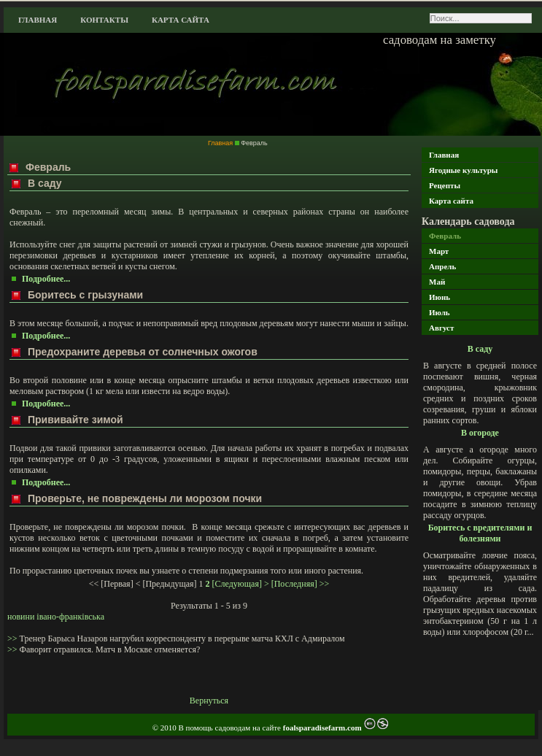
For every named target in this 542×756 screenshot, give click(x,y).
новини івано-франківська (56, 617)
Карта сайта (181, 20)
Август (441, 328)
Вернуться (209, 701)
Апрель (442, 266)
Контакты (104, 20)
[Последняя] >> (301, 584)
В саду (480, 349)
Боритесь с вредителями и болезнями (480, 533)
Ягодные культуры (463, 170)
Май (437, 282)
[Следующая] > (241, 584)
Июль (440, 312)
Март (439, 251)
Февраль (445, 236)
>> (13, 639)
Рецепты (445, 185)
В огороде (480, 433)
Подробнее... (46, 279)
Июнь (440, 297)
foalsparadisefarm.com (324, 728)
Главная (38, 20)
